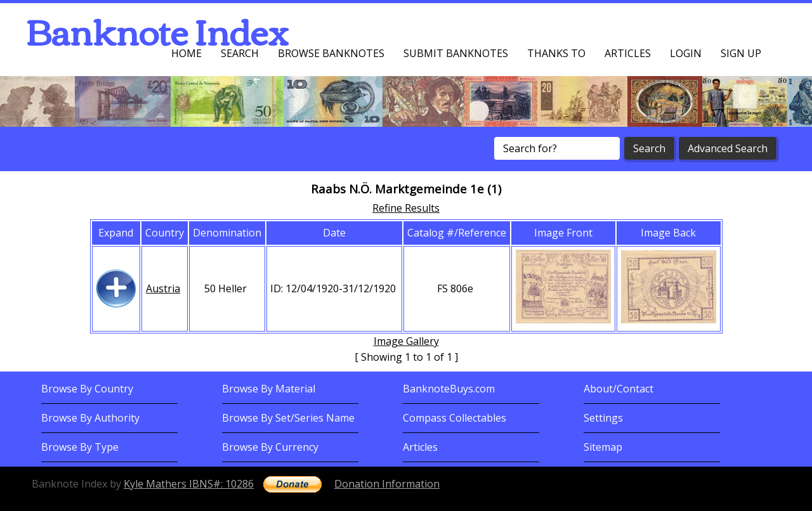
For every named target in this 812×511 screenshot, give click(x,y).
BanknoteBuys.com (449, 389)
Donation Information (387, 484)
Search (240, 53)
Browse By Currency (270, 447)
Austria (163, 288)
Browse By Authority (90, 418)
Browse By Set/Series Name (288, 418)
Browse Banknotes (331, 53)
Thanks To (556, 53)
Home (187, 53)
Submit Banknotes (456, 53)
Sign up (741, 53)
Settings (603, 418)
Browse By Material (269, 389)
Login (686, 53)
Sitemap (603, 447)
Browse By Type (80, 447)
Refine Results (406, 208)
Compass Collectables (455, 418)
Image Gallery (406, 341)
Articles (628, 53)
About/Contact (619, 389)
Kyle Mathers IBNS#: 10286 (189, 484)
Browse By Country (87, 389)
